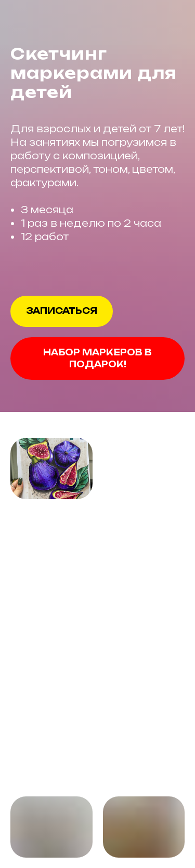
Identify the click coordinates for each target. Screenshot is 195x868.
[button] (62, 311)
